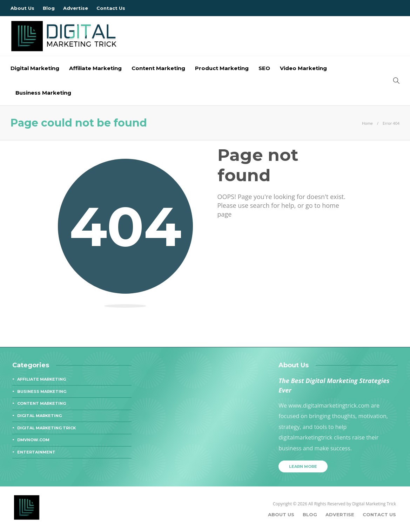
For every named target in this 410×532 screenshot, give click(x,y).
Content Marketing (158, 68)
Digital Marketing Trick (46, 428)
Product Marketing (222, 68)
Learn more (303, 466)
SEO (264, 68)
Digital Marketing (35, 68)
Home (367, 123)
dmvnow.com (33, 440)
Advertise (76, 8)
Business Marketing (43, 93)
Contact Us (111, 8)
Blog (49, 8)
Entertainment (36, 452)
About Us (22, 8)
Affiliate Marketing (95, 68)
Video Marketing (303, 68)
